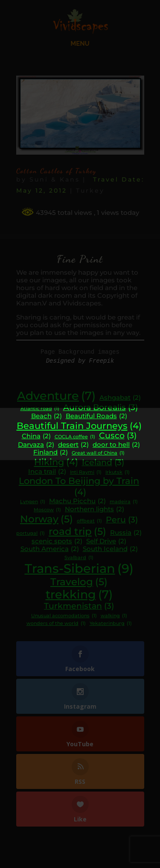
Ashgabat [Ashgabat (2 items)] (120, 398)
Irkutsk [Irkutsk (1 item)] (118, 473)
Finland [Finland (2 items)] (51, 453)
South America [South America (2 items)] (50, 549)
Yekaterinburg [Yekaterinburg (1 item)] (111, 624)
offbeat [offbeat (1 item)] (89, 521)
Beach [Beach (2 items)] (47, 416)
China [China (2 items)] (36, 436)
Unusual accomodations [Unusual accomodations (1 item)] (64, 616)
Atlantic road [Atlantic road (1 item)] (40, 409)
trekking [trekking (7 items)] (79, 595)
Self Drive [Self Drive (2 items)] (106, 541)
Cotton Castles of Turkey (56, 171)
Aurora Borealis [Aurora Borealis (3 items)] (100, 408)
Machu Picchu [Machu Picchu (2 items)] (77, 501)
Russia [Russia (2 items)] (126, 533)
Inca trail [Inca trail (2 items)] (47, 472)
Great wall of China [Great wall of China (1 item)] (98, 453)
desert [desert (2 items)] (73, 445)
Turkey (90, 191)
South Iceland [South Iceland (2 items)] (110, 549)
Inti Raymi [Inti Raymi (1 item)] (86, 473)
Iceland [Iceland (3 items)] (103, 463)
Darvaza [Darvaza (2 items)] (36, 445)
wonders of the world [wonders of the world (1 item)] (56, 624)
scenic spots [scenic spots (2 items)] (57, 541)
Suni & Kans (55, 179)
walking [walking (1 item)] (114, 616)
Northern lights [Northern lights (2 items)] (95, 509)
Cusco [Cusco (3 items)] (118, 436)
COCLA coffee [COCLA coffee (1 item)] (75, 437)
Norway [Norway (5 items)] (47, 519)
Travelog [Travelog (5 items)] (79, 582)
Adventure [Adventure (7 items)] (56, 396)
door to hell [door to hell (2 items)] (116, 445)
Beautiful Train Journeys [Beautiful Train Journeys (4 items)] (79, 426)
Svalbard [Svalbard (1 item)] (79, 558)
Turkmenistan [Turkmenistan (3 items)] (79, 606)
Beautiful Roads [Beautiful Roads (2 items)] (96, 416)
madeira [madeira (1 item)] (124, 502)
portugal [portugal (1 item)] (31, 534)
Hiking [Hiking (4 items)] (56, 462)
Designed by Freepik (80, 361)
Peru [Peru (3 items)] (122, 520)
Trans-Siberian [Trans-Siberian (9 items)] (79, 568)
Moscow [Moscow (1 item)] (47, 510)
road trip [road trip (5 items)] (77, 531)
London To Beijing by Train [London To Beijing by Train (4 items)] (79, 486)
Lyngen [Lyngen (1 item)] (33, 502)
